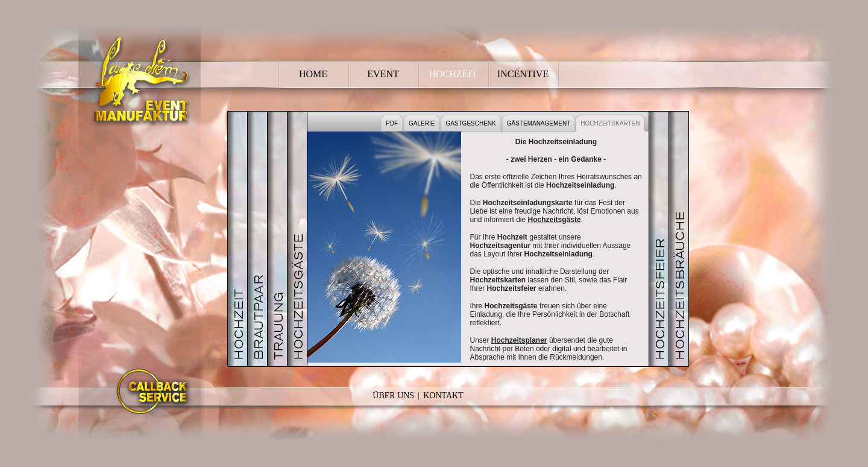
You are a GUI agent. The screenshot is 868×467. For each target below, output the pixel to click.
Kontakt (443, 396)
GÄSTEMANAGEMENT (539, 123)
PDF (392, 123)
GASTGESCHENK (470, 123)
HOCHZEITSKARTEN (610, 123)
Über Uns (393, 396)
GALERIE (422, 123)
